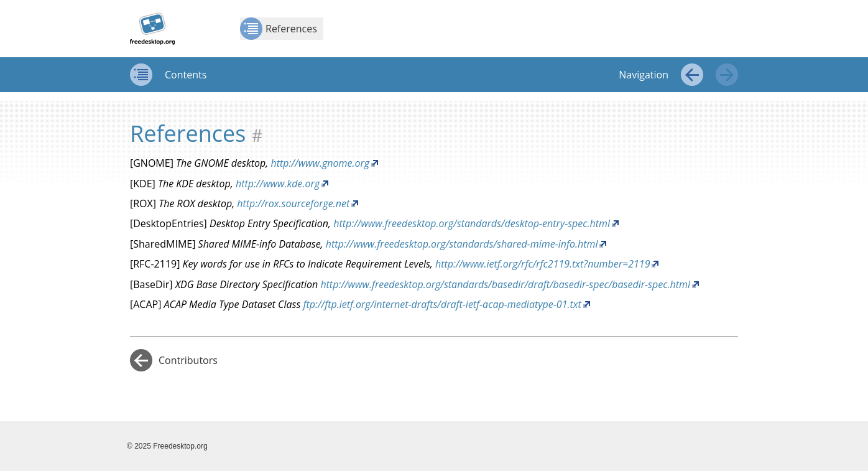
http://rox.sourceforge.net (293, 203)
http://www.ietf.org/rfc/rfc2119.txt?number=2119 (543, 264)
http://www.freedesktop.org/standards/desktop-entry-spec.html (472, 223)
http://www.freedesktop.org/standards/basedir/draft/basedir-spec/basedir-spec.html (505, 284)
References (279, 29)
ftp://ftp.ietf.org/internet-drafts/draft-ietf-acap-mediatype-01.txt (442, 304)
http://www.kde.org (278, 184)
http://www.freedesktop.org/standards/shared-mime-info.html (462, 244)
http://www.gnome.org (320, 163)
